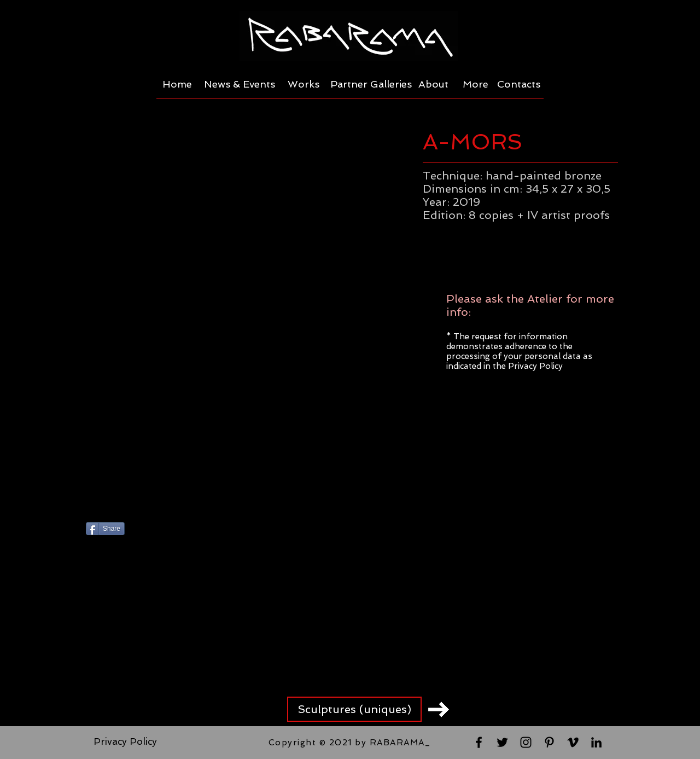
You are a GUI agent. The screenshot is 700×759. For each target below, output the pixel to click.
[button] (241, 316)
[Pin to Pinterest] (233, 530)
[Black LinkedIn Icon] (596, 742)
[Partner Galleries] (371, 84)
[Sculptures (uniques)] (354, 709)
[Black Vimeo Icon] (573, 742)
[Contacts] (519, 84)
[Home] (177, 84)
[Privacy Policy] (125, 742)
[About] (433, 84)
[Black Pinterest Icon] (549, 742)
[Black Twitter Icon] (502, 742)
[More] (476, 84)
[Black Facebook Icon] (479, 742)
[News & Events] (240, 84)
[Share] (105, 529)
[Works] (304, 84)
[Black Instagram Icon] (526, 742)
